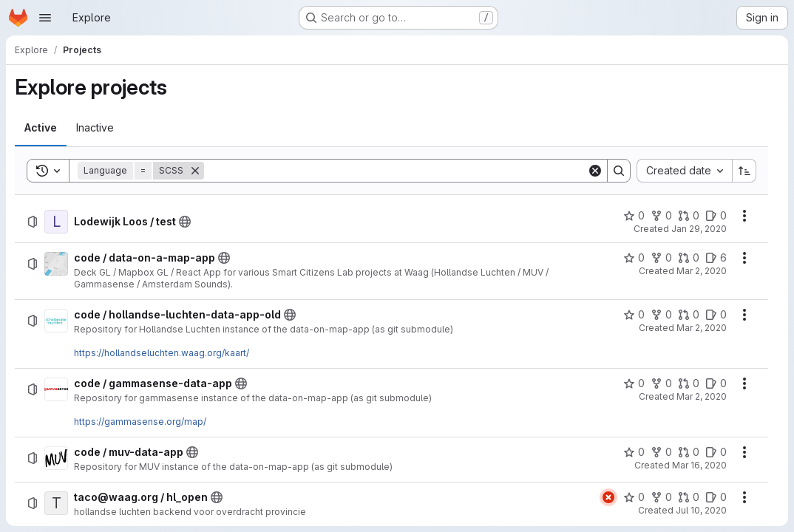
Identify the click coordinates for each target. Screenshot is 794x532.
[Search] (396, 171)
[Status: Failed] (608, 497)
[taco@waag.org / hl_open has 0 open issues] (716, 497)
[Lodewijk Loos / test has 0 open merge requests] (689, 216)
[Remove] (195, 171)
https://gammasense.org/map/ (140, 422)
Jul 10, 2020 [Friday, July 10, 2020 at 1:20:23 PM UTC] (701, 510)
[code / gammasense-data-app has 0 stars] (634, 383)
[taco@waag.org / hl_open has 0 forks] (661, 497)
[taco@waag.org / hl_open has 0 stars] (634, 497)
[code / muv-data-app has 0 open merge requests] (689, 452)
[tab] (41, 128)
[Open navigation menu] (45, 18)
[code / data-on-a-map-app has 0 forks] (661, 258)
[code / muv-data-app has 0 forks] (661, 452)
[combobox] (684, 171)
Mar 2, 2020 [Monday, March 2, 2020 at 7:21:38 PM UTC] (702, 396)
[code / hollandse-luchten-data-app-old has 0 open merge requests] (689, 315)
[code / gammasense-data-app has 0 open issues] (716, 383)
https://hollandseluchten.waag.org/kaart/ (162, 353)
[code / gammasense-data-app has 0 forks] (661, 383)
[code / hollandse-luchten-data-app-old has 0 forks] (661, 315)
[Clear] (595, 171)
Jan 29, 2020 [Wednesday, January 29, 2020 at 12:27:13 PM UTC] (699, 229)
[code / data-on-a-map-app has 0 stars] (634, 258)
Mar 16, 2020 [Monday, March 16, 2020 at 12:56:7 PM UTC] (699, 465)
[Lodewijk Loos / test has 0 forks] (661, 216)
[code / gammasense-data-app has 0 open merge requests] (689, 383)
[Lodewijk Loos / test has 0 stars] (634, 216)
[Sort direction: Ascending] (744, 171)
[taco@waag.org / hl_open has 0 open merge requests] (689, 497)
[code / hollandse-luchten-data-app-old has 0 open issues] (716, 315)
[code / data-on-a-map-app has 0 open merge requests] (689, 258)
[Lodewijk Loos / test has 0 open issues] (716, 216)
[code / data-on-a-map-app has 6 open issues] (716, 258)
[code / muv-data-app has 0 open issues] (716, 452)
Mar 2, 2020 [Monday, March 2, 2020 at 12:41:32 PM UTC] (702, 271)
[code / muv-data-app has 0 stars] (634, 452)
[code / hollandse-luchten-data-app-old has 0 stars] (634, 315)
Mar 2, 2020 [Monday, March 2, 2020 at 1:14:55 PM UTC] (702, 328)
